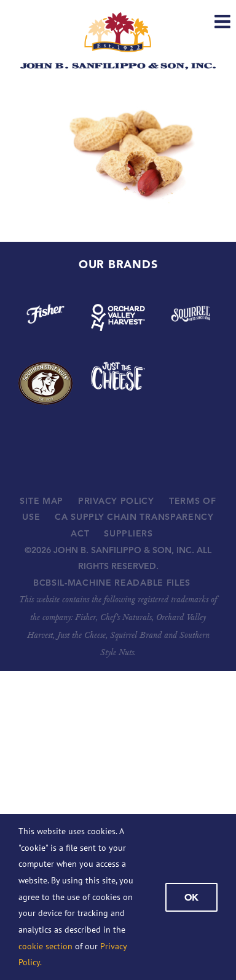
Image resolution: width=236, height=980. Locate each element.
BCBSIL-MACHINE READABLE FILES (112, 583)
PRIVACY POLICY (116, 501)
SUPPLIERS (128, 533)
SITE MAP (41, 501)
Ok (191, 897)
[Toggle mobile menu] (224, 22)
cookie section (45, 946)
